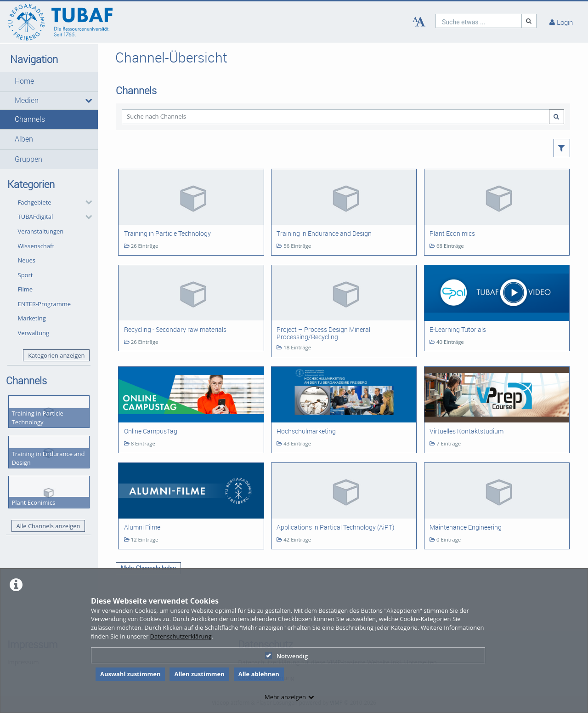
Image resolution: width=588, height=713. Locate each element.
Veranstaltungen (41, 231)
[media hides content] (88, 101)
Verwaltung (34, 333)
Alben (24, 139)
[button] (49, 81)
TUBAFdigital (36, 217)
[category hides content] (86, 202)
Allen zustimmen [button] (199, 674)
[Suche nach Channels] (335, 117)
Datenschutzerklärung (181, 636)
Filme (25, 289)
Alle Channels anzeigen (48, 526)
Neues (27, 260)
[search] (479, 21)
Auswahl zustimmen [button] (130, 674)
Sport (25, 275)
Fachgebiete (35, 202)
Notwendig (286, 656)
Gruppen (28, 159)
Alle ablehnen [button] (259, 674)
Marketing (32, 318)
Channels (30, 119)
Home (24, 81)
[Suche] (529, 21)
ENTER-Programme (45, 304)
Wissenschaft (36, 246)
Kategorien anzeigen (56, 355)
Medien (27, 100)
